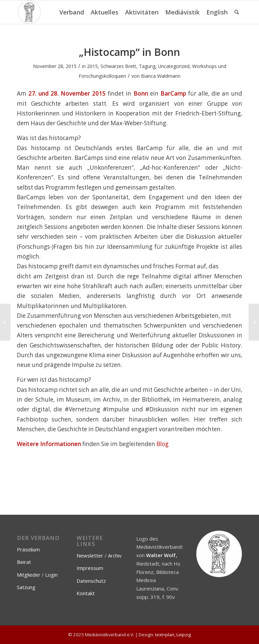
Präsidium (28, 549)
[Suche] (237, 12)
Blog (163, 444)
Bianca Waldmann (161, 76)
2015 (92, 66)
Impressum (90, 568)
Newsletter (90, 555)
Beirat (24, 562)
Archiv (115, 555)
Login (51, 575)
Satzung (26, 587)
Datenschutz (91, 581)
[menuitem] (72, 12)
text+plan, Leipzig (173, 635)
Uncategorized (174, 66)
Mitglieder (29, 575)
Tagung (147, 66)
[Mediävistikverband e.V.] (29, 12)
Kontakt (86, 593)
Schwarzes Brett (118, 66)
